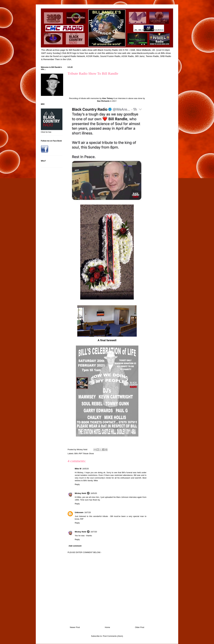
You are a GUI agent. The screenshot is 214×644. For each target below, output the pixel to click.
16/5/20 (86, 469)
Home (108, 627)
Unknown (79, 512)
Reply (77, 484)
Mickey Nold (80, 493)
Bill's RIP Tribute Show (84, 454)
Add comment (75, 546)
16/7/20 (88, 512)
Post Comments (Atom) (113, 636)
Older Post (140, 627)
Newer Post (75, 627)
